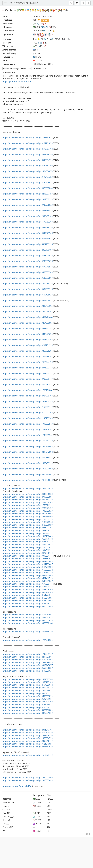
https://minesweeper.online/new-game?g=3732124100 (28, 702)
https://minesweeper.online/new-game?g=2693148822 (28, 211)
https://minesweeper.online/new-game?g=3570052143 (28, 623)
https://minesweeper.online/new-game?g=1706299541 (28, 435)
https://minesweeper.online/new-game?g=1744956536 (28, 640)
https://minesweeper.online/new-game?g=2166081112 (28, 407)
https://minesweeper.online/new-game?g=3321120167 (28, 340)
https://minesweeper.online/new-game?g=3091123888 (28, 561)
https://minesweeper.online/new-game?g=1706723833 (28, 511)
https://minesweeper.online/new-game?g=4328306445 (28, 606)
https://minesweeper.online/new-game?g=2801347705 (28, 730)
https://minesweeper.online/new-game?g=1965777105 (28, 682)
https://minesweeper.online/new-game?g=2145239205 (28, 418)
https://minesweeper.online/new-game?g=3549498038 (28, 295)
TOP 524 (45, 20)
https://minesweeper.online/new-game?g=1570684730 (28, 738)
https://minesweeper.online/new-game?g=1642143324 (28, 441)
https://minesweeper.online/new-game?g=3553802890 (28, 620)
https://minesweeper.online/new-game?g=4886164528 (28, 239)
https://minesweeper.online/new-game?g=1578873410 (28, 755)
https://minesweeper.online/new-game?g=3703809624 (28, 261)
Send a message (11, 69)
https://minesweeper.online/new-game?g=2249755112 (28, 688)
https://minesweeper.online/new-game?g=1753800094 (28, 469)
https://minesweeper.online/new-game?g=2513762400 (28, 536)
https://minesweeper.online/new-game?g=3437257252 (28, 328)
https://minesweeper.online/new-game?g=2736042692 (28, 547)
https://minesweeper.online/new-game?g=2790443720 (28, 500)
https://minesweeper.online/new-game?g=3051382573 (28, 559)
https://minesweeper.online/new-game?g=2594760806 (28, 660)
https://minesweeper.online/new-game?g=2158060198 (28, 519)
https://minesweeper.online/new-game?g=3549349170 (28, 631)
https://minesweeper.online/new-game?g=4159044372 (28, 707)
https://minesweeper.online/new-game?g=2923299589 (28, 662)
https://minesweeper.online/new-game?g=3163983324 (28, 570)
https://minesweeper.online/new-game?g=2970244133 (28, 362)
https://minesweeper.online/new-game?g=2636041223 (28, 542)
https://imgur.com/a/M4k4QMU (17, 786)
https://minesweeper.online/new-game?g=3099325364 (28, 233)
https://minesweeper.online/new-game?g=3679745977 (28, 267)
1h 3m (37, 57)
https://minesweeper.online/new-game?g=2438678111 (28, 531)
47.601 (37, 831)
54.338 (37, 806)
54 (45, 23)
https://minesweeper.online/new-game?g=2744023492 (28, 508)
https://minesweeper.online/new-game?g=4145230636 (28, 671)
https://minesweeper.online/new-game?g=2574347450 (28, 166)
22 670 (38, 53)
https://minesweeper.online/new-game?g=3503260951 (28, 615)
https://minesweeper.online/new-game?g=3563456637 (28, 668)
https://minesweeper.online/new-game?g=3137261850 (28, 143)
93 (35, 46)
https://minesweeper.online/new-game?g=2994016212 (28, 550)
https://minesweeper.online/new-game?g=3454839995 (28, 323)
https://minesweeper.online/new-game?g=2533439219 (28, 463)
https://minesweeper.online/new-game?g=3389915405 (28, 575)
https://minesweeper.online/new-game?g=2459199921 (28, 533)
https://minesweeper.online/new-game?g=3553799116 (28, 227)
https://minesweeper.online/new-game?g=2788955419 (28, 379)
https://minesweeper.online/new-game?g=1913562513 (28, 424)
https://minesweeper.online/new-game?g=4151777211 (28, 595)
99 (35, 43)
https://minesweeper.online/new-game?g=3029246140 (28, 553)
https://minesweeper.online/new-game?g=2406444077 (28, 690)
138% (52, 27)
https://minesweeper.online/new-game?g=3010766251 (28, 693)
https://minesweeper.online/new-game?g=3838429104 (28, 589)
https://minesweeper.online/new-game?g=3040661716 (28, 556)
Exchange (26, 69)
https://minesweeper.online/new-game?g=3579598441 (28, 584)
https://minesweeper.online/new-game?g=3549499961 (28, 699)
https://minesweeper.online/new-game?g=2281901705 (28, 528)
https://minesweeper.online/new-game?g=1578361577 (28, 138)
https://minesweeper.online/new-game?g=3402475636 (28, 334)
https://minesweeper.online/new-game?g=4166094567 (28, 601)
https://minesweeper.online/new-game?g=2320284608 (28, 446)
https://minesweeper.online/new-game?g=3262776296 (28, 351)
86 (40, 43)
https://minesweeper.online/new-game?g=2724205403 (28, 396)
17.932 (37, 817)
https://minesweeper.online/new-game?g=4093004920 (28, 160)
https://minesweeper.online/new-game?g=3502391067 (28, 581)
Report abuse (40, 69)
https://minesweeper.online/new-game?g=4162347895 (28, 598)
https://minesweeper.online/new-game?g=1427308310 (28, 735)
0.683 (37, 799)
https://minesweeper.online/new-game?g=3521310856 (28, 744)
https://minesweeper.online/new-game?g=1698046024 (28, 488)
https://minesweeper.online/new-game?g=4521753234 (28, 244)
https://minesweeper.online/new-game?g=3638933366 (28, 272)
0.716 (37, 813)
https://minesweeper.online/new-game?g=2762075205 (28, 502)
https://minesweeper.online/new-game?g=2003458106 (28, 216)
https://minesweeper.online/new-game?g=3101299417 (28, 564)
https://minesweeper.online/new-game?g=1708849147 (28, 654)
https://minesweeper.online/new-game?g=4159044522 (28, 704)
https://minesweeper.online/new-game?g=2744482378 (28, 385)
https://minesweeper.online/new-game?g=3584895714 (28, 289)
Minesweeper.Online (24, 3)
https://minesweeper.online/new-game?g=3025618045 (28, 188)
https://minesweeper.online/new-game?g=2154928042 (28, 685)
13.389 (37, 802)
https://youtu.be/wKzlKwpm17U (17, 81)
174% (44, 27)
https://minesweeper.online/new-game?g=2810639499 (28, 780)
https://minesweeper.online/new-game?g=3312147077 (28, 665)
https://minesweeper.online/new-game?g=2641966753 (28, 401)
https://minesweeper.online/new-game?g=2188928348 (28, 522)
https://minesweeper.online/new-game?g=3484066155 (28, 312)
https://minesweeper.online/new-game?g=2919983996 (28, 497)
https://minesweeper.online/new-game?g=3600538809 (28, 278)
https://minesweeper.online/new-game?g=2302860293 (28, 199)
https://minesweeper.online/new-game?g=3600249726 (28, 284)
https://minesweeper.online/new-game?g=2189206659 (28, 525)
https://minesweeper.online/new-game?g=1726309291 (28, 430)
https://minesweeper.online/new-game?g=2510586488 (28, 458)
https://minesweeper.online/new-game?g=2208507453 (28, 194)
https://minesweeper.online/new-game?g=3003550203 (28, 494)
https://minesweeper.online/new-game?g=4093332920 (28, 747)
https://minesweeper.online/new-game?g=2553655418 (28, 539)
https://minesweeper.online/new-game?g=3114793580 (28, 567)
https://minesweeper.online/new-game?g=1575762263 (28, 222)
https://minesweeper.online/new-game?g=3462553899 (28, 696)
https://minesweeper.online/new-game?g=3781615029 (28, 255)
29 (40, 46)
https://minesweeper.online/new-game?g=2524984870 (28, 171)
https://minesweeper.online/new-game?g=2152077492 (28, 413)
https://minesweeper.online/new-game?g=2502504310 (28, 733)
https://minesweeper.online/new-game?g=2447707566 (28, 657)
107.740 (38, 824)
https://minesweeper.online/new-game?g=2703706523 (28, 205)
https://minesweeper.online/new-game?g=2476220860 (28, 777)
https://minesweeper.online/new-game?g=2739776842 (28, 390)
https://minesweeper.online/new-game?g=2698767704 (28, 149)
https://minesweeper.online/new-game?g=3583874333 (28, 587)
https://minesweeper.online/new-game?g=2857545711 (28, 373)
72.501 (37, 820)
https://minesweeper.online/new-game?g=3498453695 (28, 306)
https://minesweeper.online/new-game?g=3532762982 (28, 617)
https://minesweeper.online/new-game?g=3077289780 (28, 154)
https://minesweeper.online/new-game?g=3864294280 (28, 592)
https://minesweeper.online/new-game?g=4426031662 (28, 713)
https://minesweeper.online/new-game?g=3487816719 (28, 741)
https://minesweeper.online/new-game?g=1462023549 (28, 679)
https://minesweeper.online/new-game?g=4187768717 (28, 603)
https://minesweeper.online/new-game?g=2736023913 (28, 545)
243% (37, 27)
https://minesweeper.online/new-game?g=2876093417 (28, 368)
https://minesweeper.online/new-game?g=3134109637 (28, 182)
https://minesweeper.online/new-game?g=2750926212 (28, 505)
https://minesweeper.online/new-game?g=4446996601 (28, 474)
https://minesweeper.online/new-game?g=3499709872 (28, 300)
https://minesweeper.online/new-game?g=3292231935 (28, 345)
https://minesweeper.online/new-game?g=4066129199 (28, 250)
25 (45, 43)
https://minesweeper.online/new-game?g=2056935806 (28, 516)
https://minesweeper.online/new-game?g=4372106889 (28, 710)
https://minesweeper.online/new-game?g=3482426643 (28, 317)
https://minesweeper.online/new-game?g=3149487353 (28, 177)
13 (39, 23)
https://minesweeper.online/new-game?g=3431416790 (28, 578)
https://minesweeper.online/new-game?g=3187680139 (28, 573)
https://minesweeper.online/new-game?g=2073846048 (28, 480)
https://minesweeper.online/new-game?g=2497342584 (28, 452)
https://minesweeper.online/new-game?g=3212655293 (28, 357)
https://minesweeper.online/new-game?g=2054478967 (28, 514)
